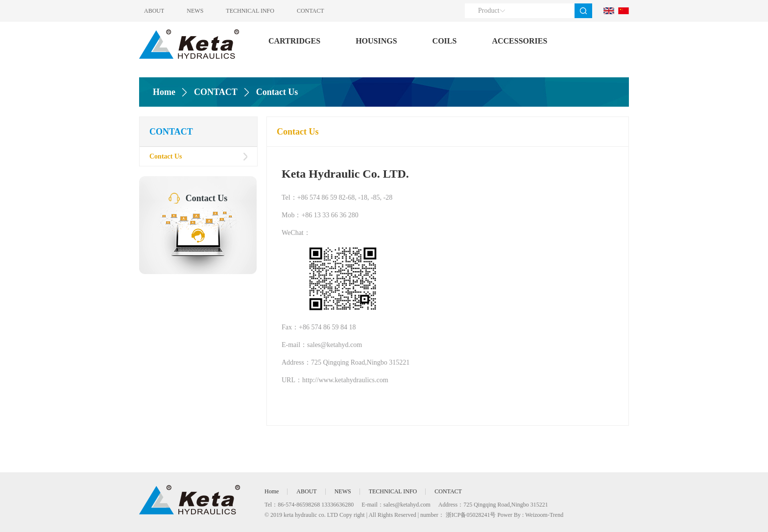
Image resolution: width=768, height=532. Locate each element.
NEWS (195, 11)
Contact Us (166, 156)
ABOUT (154, 11)
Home (164, 92)
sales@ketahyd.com (407, 505)
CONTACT (311, 11)
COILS (445, 41)
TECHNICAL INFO (250, 11)
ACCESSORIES (519, 41)
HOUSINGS (376, 41)
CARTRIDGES (294, 41)
